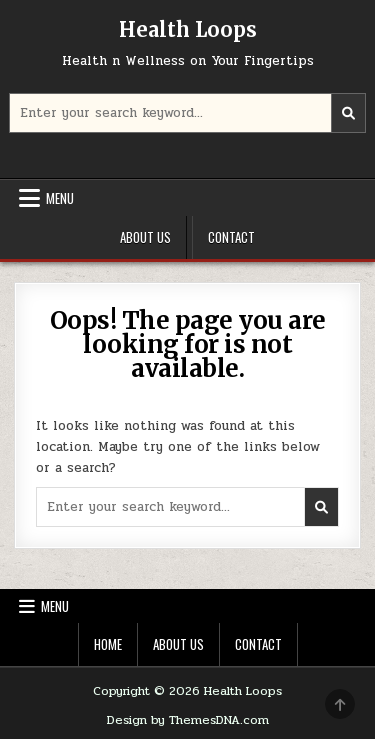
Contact (231, 237)
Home (108, 644)
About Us (145, 237)
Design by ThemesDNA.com (188, 720)
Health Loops (188, 29)
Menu (60, 198)
